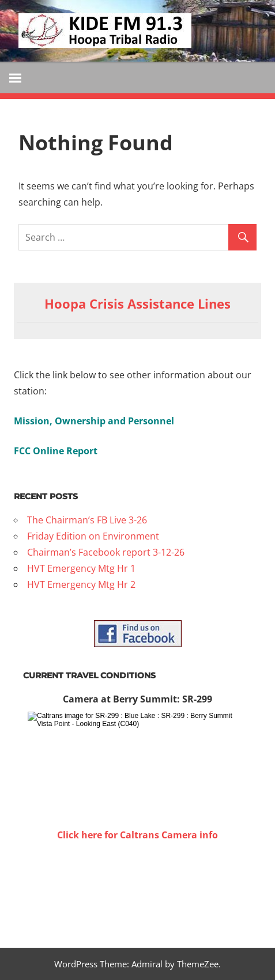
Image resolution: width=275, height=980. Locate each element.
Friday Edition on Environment (93, 536)
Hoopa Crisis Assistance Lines (137, 303)
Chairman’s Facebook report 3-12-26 (106, 552)
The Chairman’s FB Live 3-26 (87, 520)
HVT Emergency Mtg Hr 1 (81, 568)
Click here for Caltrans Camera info (137, 835)
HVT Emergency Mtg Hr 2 (81, 584)
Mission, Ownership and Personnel (94, 421)
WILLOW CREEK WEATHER (137, 886)
